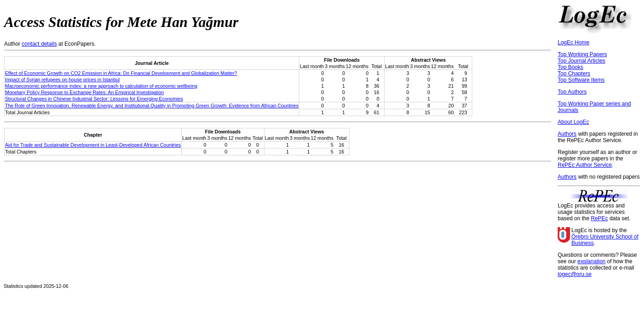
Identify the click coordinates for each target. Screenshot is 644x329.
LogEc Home (573, 42)
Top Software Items (581, 80)
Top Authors (572, 92)
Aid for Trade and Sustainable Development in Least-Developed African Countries (93, 145)
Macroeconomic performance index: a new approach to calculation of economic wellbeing (101, 86)
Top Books (570, 67)
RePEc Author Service (585, 165)
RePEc (599, 218)
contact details (40, 44)
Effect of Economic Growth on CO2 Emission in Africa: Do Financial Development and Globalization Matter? (121, 73)
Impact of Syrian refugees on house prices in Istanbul (62, 80)
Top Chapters (574, 74)
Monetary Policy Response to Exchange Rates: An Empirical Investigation (84, 92)
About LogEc (573, 122)
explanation (591, 261)
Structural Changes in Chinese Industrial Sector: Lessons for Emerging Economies (94, 99)
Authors (567, 134)
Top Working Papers (582, 54)
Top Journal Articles (581, 61)
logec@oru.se (575, 274)
